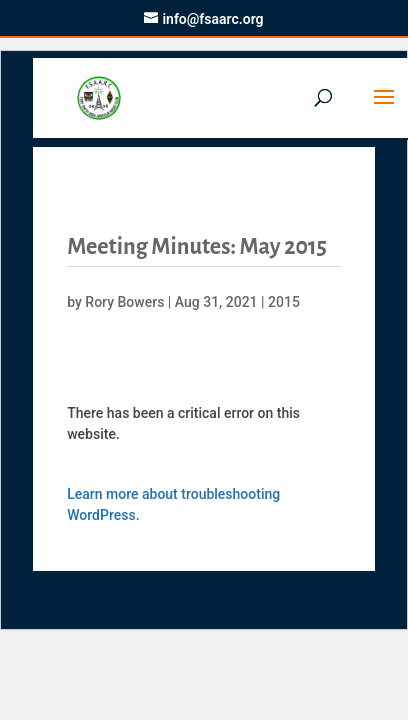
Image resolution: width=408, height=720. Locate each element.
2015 (284, 302)
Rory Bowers (124, 302)
